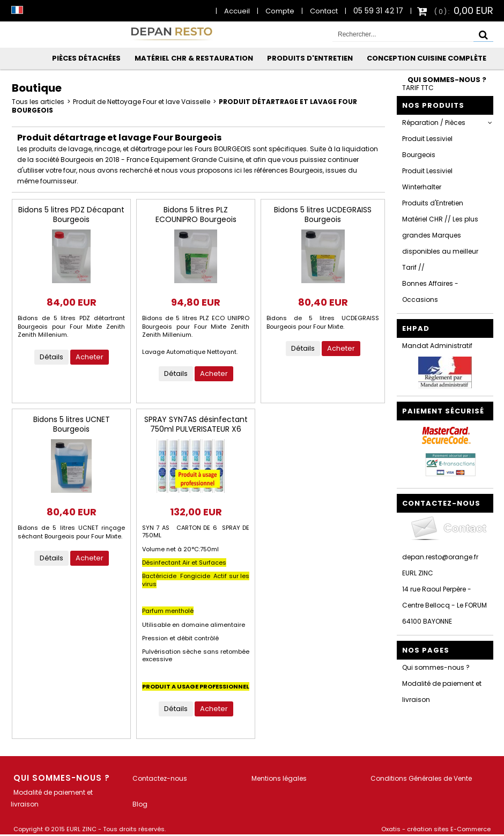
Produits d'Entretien (310, 58)
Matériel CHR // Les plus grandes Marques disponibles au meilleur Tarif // (440, 243)
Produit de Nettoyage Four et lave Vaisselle (142, 102)
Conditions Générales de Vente (421, 778)
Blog (140, 804)
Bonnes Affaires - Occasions (430, 291)
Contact (324, 11)
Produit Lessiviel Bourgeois (427, 147)
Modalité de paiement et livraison (442, 691)
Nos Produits (433, 105)
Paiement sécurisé (443, 411)
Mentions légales (279, 778)
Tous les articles (38, 102)
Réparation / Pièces (434, 123)
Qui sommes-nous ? (447, 80)
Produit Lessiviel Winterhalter (427, 179)
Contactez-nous (160, 778)
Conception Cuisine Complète (427, 58)
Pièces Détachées (86, 58)
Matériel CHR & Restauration (194, 58)
